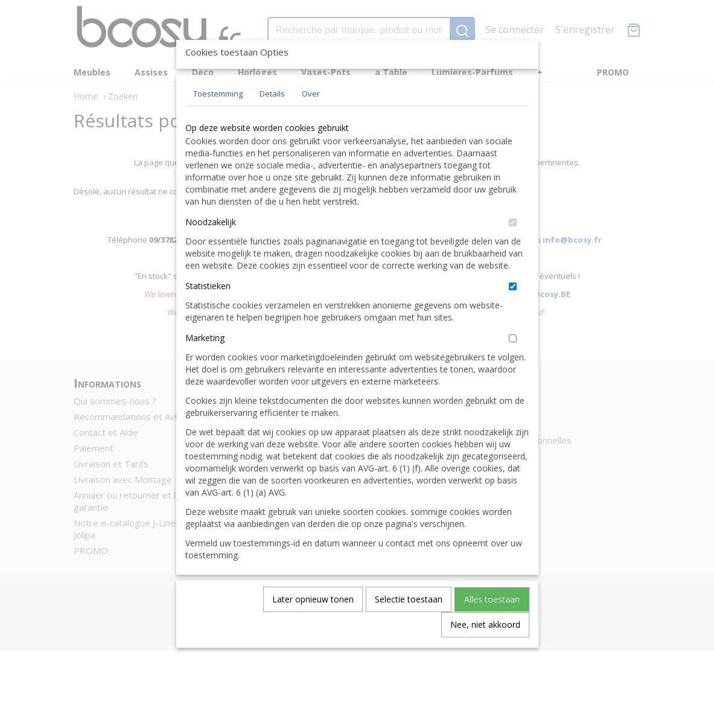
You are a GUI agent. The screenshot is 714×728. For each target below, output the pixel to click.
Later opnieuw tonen (313, 627)
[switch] (513, 250)
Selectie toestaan (409, 627)
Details (272, 121)
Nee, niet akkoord (485, 652)
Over (311, 121)
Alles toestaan (492, 627)
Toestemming (218, 121)
